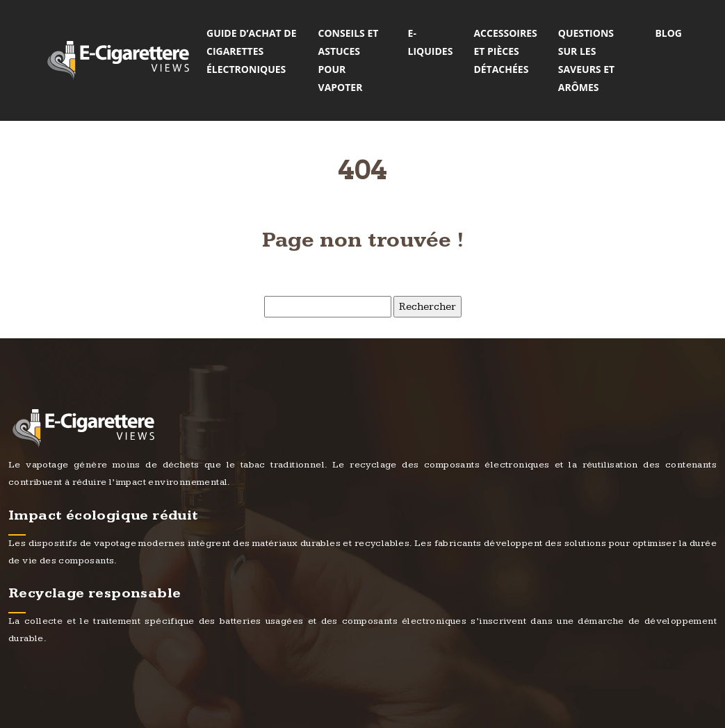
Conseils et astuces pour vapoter (349, 60)
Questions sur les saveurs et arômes (586, 60)
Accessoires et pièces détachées (505, 51)
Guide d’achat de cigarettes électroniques (252, 51)
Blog (668, 33)
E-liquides (431, 42)
